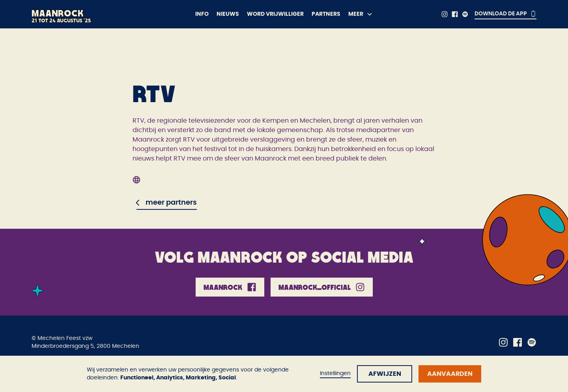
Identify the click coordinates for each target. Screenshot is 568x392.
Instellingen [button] (335, 373)
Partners (326, 14)
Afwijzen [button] (385, 374)
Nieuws (228, 14)
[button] (361, 14)
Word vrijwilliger (275, 14)
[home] (93, 14)
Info (202, 14)
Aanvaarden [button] (450, 374)
